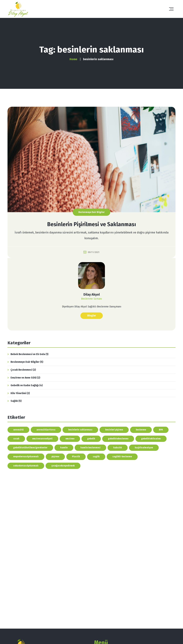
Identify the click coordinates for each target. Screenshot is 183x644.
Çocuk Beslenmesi (21, 370)
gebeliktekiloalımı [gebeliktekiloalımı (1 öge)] (151, 439)
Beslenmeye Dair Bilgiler (91, 212)
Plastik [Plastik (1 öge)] (76, 457)
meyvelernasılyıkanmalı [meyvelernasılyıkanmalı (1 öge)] (26, 457)
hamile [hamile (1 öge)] (64, 448)
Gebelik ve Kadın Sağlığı (25, 385)
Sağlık (14, 401)
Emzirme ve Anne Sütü (24, 378)
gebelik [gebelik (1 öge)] (91, 439)
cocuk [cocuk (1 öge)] (16, 439)
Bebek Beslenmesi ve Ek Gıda (28, 354)
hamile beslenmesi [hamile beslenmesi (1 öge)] (90, 448)
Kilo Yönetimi (18, 393)
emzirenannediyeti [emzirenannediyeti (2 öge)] (42, 439)
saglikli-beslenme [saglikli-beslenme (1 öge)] (122, 457)
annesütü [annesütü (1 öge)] (18, 430)
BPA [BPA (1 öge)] (161, 430)
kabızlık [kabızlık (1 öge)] (118, 448)
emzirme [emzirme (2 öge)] (70, 439)
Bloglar (92, 316)
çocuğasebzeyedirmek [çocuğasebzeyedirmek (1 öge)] (63, 466)
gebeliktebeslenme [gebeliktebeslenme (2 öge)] (118, 439)
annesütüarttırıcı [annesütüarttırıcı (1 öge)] (46, 430)
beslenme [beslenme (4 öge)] (141, 430)
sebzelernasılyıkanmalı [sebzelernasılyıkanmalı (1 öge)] (26, 466)
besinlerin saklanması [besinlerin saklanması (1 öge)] (80, 430)
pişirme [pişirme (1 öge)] (55, 457)
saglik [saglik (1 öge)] (96, 457)
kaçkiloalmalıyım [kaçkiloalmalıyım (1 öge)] (144, 448)
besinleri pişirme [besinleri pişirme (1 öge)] (114, 430)
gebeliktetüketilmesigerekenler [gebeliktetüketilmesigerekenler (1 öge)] (30, 448)
